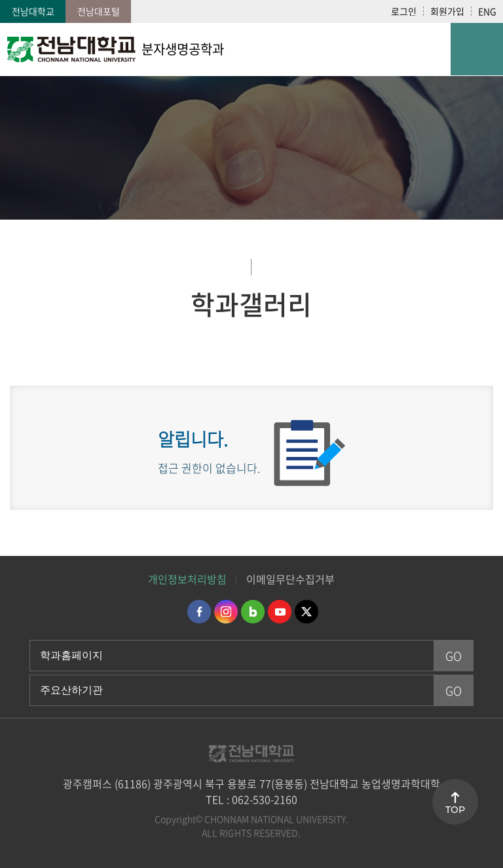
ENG (487, 11)
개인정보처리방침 (187, 579)
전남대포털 (99, 11)
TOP (455, 810)
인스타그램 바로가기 (226, 612)
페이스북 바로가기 (199, 612)
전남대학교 (33, 11)
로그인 (404, 11)
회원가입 (447, 11)
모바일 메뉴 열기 (477, 49)
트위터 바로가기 (307, 612)
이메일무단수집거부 (290, 579)
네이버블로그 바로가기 (253, 612)
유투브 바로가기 (280, 612)
